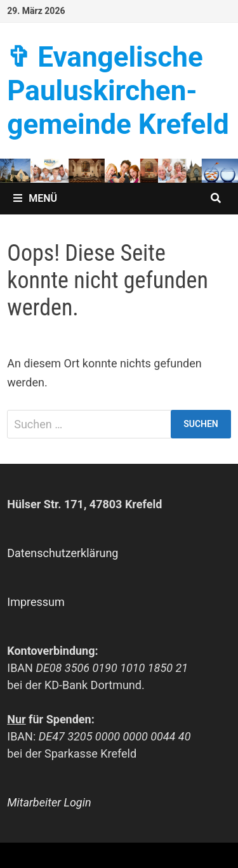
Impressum (36, 602)
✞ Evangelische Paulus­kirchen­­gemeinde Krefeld (118, 91)
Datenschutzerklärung (63, 553)
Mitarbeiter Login (49, 802)
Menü (35, 198)
